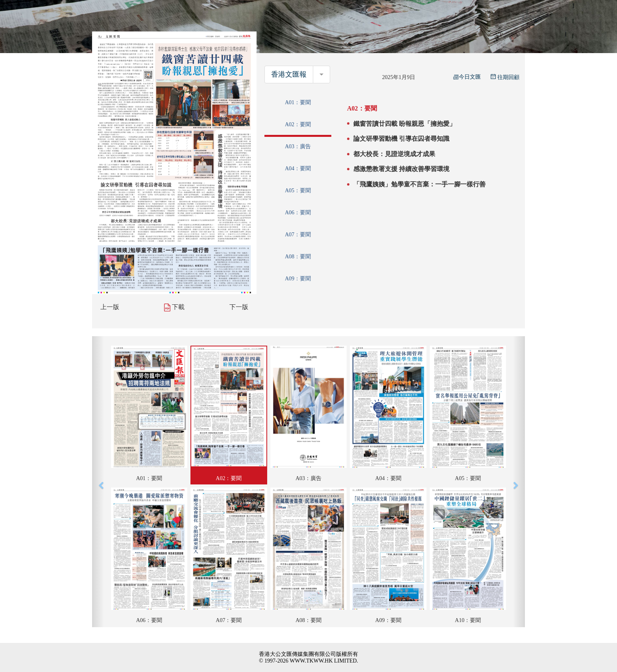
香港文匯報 (289, 74)
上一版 (110, 307)
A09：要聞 (298, 279)
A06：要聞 (298, 213)
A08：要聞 (298, 257)
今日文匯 (467, 77)
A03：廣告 (298, 146)
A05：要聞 (298, 191)
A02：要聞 (298, 124)
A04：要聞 (298, 168)
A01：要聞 (298, 102)
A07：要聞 (298, 235)
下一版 (239, 307)
